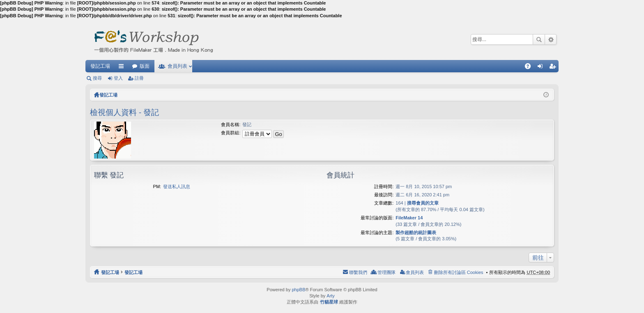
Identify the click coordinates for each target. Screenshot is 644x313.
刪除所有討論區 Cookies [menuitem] (459, 272)
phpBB (298, 290)
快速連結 (123, 68)
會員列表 (177, 66)
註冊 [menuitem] (554, 68)
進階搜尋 (551, 39)
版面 (145, 66)
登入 (118, 78)
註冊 (139, 78)
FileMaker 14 (409, 218)
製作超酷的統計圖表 (416, 232)
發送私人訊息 (177, 186)
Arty (331, 296)
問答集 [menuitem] (530, 68)
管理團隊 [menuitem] (386, 272)
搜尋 (539, 39)
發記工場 (100, 66)
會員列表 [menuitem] (415, 272)
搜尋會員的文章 (423, 203)
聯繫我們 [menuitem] (358, 272)
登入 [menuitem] (542, 68)
